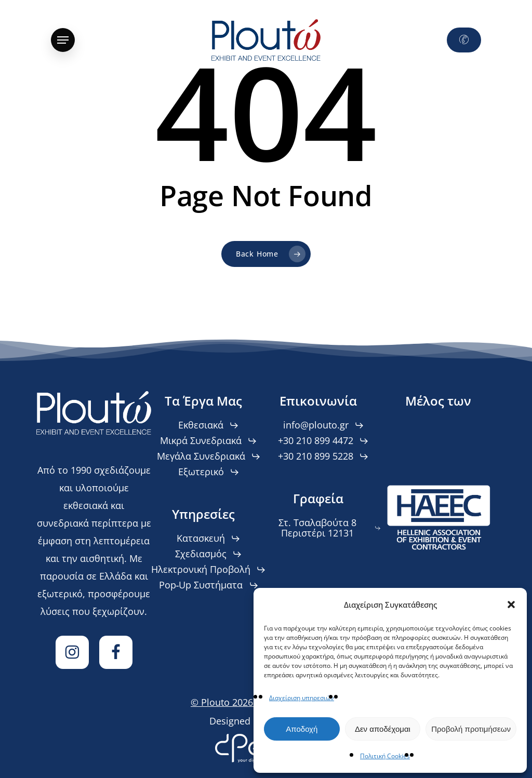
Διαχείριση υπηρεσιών (302, 698)
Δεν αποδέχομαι (383, 729)
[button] (511, 605)
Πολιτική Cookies (385, 756)
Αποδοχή (302, 729)
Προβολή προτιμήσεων (471, 729)
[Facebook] (116, 652)
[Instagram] (72, 652)
